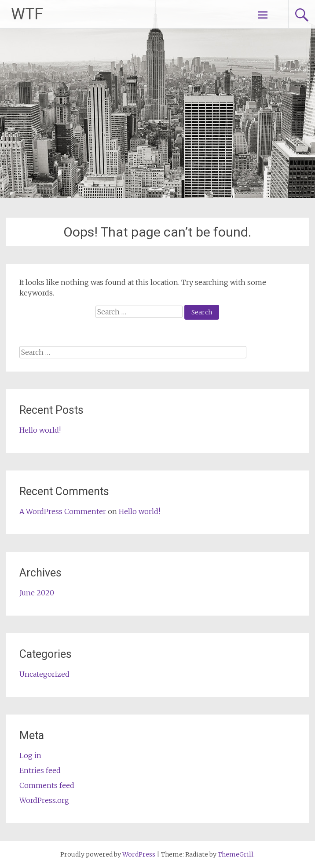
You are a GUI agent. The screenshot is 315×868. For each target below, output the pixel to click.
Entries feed (40, 770)
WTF (27, 14)
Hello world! (40, 430)
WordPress (139, 854)
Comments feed (47, 785)
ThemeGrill (236, 854)
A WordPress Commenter (63, 511)
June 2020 (37, 593)
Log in (30, 755)
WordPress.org (44, 800)
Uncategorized (44, 674)
